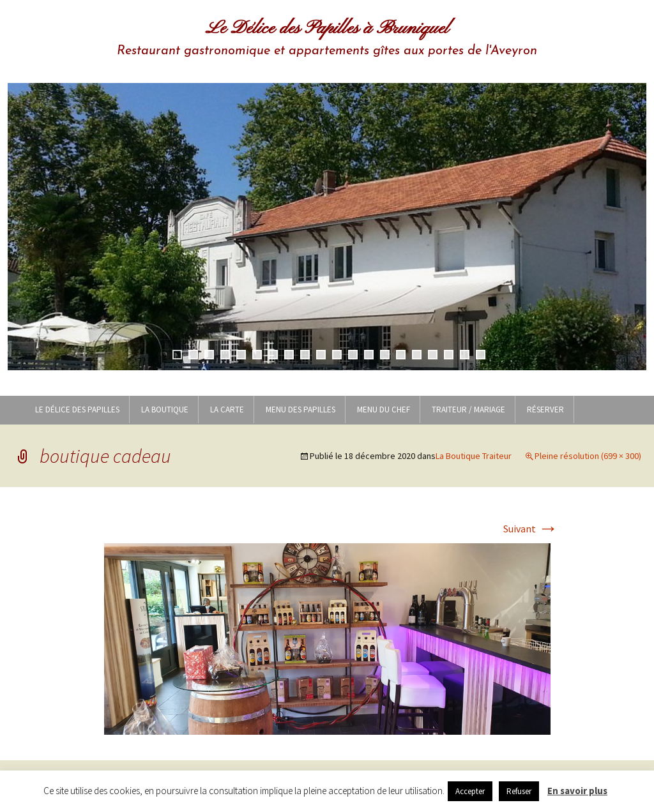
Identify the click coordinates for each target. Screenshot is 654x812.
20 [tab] (481, 355)
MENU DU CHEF (384, 410)
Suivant (531, 529)
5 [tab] (241, 355)
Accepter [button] (470, 791)
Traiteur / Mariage (468, 410)
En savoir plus (577, 791)
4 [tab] (225, 355)
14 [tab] (385, 355)
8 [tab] (289, 355)
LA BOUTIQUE (165, 410)
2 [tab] (193, 355)
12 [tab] (353, 355)
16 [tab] (417, 355)
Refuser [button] (519, 791)
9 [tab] (305, 355)
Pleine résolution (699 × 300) (588, 456)
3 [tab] (209, 355)
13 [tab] (369, 355)
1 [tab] (177, 355)
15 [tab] (401, 355)
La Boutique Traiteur (474, 456)
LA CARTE (227, 410)
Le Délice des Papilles (77, 410)
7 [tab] (273, 355)
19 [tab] (465, 355)
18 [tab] (449, 355)
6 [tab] (257, 355)
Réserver (545, 410)
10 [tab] (321, 355)
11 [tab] (337, 355)
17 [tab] (433, 355)
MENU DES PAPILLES (300, 410)
